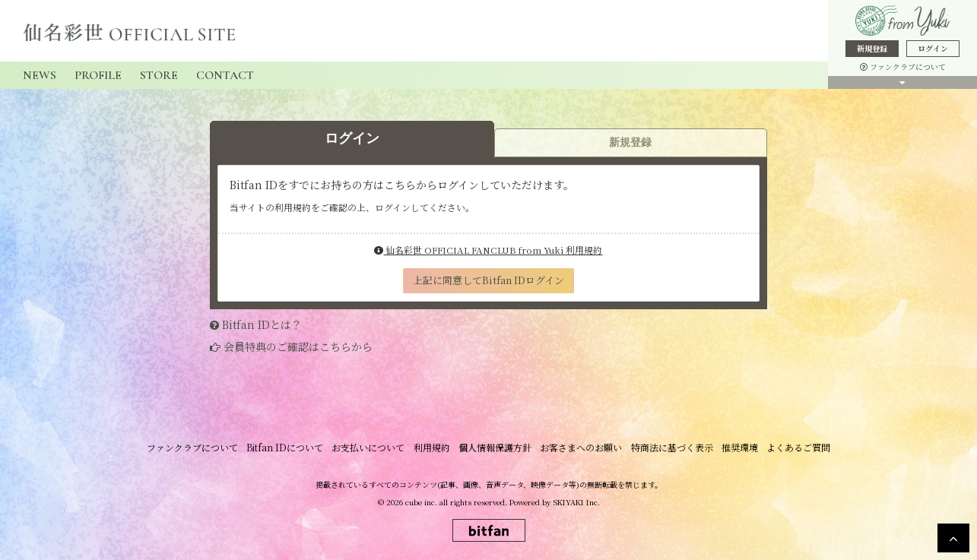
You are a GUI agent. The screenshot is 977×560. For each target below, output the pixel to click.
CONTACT (225, 75)
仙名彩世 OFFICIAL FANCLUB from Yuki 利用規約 (488, 250)
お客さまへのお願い (580, 447)
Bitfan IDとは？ (262, 324)
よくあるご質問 (795, 447)
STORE (159, 75)
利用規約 (433, 447)
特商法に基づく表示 (670, 447)
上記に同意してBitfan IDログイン (488, 280)
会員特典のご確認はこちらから (298, 346)
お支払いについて (370, 447)
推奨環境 (737, 447)
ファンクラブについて (903, 66)
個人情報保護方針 (495, 447)
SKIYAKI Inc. (577, 502)
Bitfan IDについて (288, 447)
